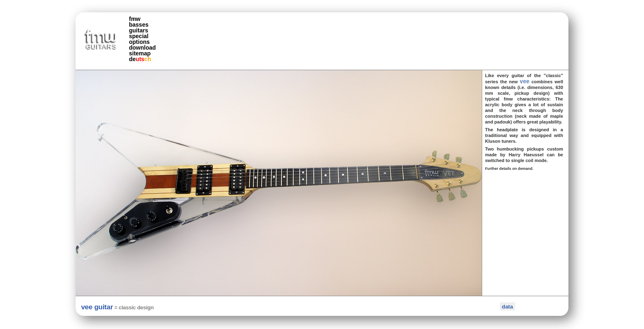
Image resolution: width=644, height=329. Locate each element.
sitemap (140, 53)
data (507, 307)
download (142, 48)
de (140, 59)
